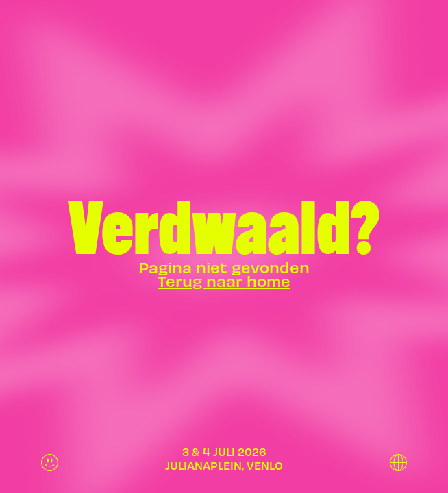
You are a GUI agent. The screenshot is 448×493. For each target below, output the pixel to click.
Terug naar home (224, 281)
